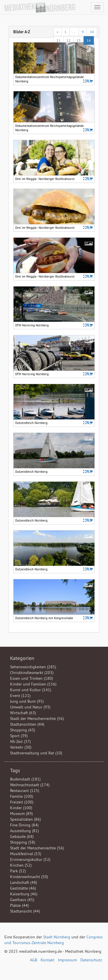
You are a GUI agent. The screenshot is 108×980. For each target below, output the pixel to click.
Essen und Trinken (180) (32, 678)
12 (69, 40)
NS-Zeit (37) (20, 741)
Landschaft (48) (24, 882)
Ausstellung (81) (24, 831)
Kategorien (22, 658)
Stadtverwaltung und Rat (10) (36, 753)
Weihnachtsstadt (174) (30, 785)
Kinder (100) (21, 808)
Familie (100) (22, 796)
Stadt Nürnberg (57, 937)
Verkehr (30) (21, 747)
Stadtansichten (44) (27, 724)
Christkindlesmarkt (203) (32, 673)
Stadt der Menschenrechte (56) (37, 718)
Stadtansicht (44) (25, 911)
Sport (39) (19, 736)
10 (92, 32)
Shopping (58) (23, 842)
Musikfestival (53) (26, 854)
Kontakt (48, 960)
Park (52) (18, 871)
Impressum (67, 960)
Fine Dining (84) (24, 825)
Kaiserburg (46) (24, 894)
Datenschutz (91, 960)
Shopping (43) (23, 730)
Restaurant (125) (25, 791)
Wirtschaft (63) (23, 713)
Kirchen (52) (21, 865)
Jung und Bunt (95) (27, 701)
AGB (34, 960)
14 (89, 40)
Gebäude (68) (22, 836)
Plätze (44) (19, 905)
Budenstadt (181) (25, 779)
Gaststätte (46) (23, 888)
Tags (15, 770)
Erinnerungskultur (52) (30, 859)
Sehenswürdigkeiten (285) (33, 667)
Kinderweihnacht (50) (29, 877)
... (74, 32)
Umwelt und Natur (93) (30, 707)
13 (79, 40)
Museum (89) (21, 814)
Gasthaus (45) (22, 900)
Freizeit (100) (22, 802)
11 (58, 40)
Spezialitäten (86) (25, 819)
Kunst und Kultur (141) (31, 690)
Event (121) (20, 696)
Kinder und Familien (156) (33, 684)
